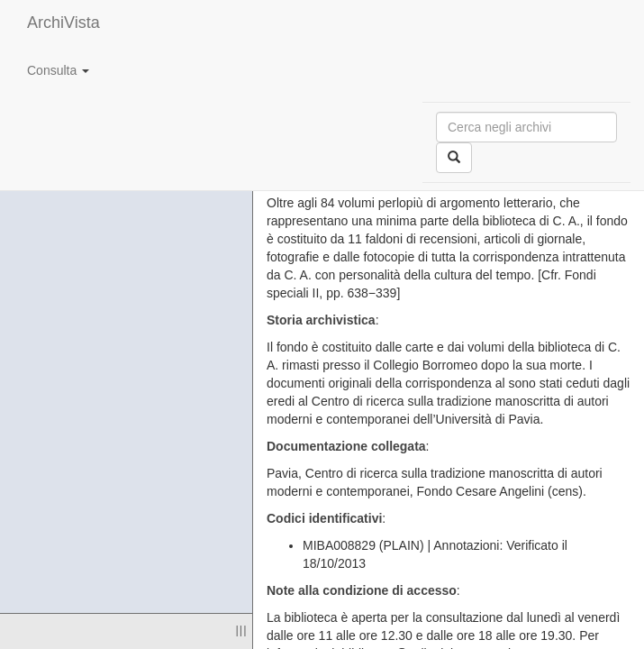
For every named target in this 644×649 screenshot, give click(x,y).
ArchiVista (63, 23)
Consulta (58, 70)
